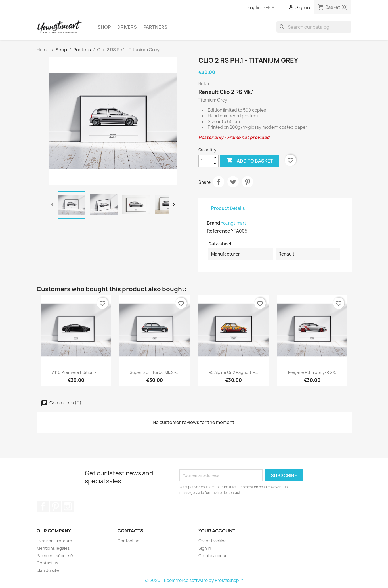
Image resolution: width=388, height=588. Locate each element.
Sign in (205, 548)
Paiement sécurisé (55, 556)
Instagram (68, 506)
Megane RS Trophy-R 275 (312, 372)
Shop (104, 27)
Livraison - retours (54, 541)
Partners (155, 27)
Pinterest (248, 182)
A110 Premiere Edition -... (76, 372)
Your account (217, 531)
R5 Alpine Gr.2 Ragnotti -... (233, 372)
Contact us (48, 563)
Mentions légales (53, 548)
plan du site (48, 570)
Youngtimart (233, 223)
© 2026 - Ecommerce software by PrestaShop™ (194, 580)
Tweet (233, 182)
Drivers (127, 27)
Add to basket (250, 161)
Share (219, 182)
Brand (213, 223)
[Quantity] (205, 161)
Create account (214, 556)
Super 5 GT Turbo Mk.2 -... (155, 372)
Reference (219, 231)
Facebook (43, 506)
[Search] (314, 27)
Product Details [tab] (228, 208)
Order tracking (213, 541)
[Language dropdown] (262, 8)
